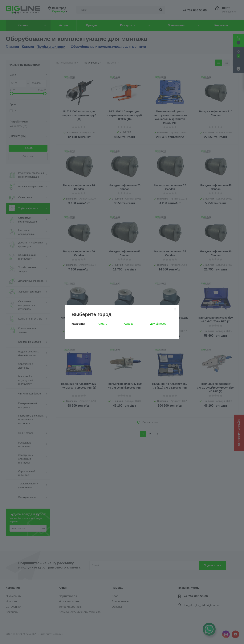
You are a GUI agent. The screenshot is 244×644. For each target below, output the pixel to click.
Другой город (158, 324)
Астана (128, 324)
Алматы (103, 324)
